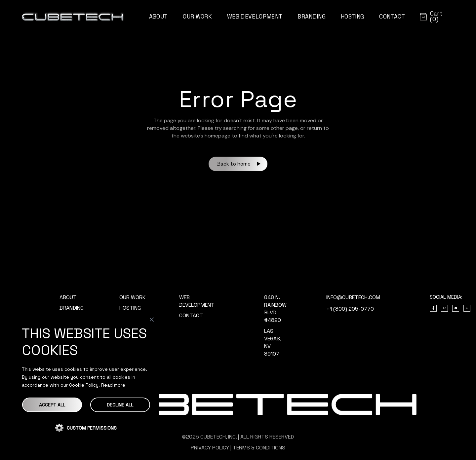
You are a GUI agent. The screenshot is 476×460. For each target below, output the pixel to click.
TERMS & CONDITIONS (259, 448)
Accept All (52, 405)
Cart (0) (436, 17)
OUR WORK (132, 297)
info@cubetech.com (353, 297)
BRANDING (72, 308)
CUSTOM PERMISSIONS (92, 428)
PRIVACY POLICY (210, 448)
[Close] (152, 320)
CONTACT (191, 315)
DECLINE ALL (120, 405)
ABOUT (68, 297)
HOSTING (130, 308)
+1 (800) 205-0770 (350, 309)
